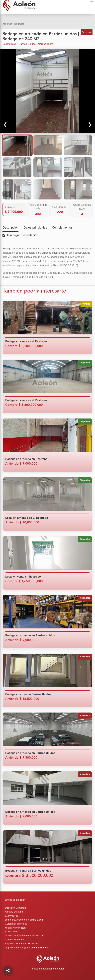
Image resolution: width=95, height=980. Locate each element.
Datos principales (35, 228)
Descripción (10, 228)
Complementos (62, 228)
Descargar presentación (20, 235)
